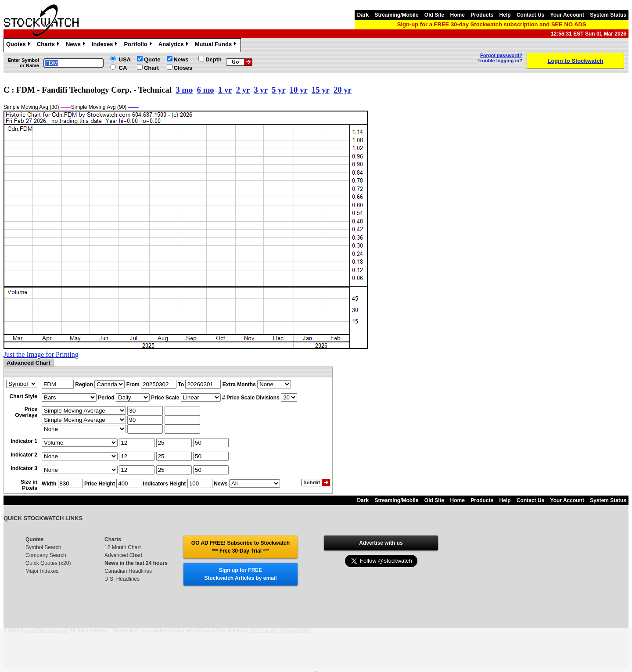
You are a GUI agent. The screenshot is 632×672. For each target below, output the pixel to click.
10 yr (299, 90)
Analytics (174, 45)
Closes (183, 68)
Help (505, 15)
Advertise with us (381, 543)
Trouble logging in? (500, 61)
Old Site (434, 15)
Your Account (567, 15)
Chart (151, 68)
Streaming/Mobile (396, 15)
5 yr (278, 90)
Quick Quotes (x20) (48, 563)
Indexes (106, 45)
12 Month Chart (123, 547)
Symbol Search (43, 547)
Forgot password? (501, 55)
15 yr (321, 90)
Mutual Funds (217, 45)
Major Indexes (42, 571)
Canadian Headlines (128, 571)
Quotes (19, 45)
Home (458, 15)
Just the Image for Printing (41, 354)
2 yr (243, 90)
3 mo (184, 90)
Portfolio (139, 45)
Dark (363, 15)
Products (482, 15)
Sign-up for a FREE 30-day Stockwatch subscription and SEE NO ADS (492, 24)
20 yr (343, 90)
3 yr (260, 90)
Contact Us (530, 15)
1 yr (225, 90)
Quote (152, 59)
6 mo (206, 90)
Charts (49, 45)
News (77, 45)
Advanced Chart (123, 555)
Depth (214, 59)
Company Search (46, 555)
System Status (608, 15)
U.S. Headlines (122, 579)
